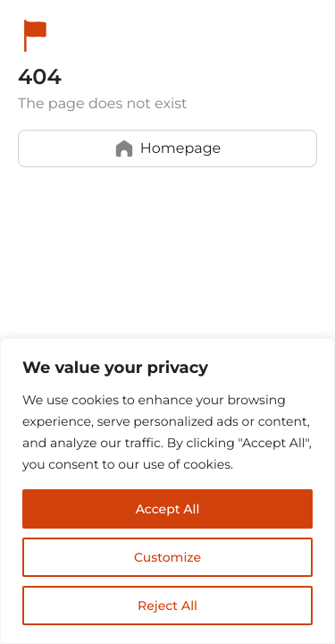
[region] (167, 491)
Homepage (168, 148)
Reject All (167, 606)
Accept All (168, 509)
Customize (167, 557)
